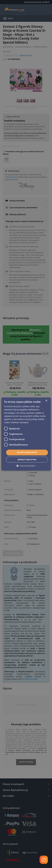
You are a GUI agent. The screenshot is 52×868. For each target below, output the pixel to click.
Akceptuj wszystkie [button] (27, 452)
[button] (26, 466)
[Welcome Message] (44, 860)
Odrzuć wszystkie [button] (27, 459)
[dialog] (26, 434)
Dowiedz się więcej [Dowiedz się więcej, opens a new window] (20, 422)
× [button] (46, 401)
